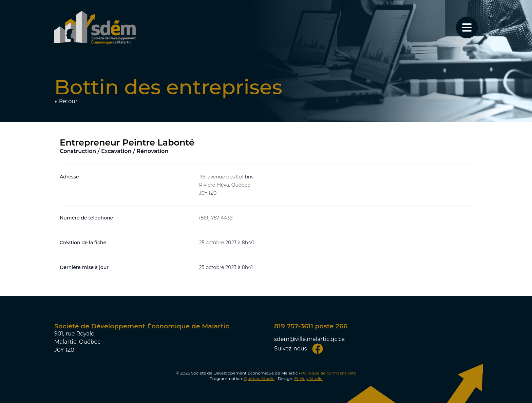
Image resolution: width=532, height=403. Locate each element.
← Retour (66, 101)
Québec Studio (259, 378)
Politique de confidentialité (328, 373)
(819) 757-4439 (216, 218)
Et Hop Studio (308, 378)
